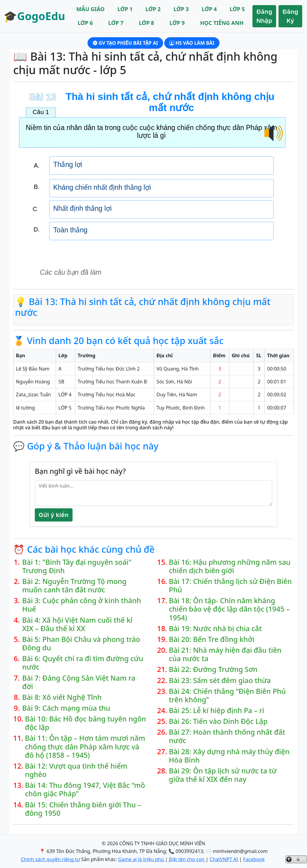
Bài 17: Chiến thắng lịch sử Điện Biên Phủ (230, 585)
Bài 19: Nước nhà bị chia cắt (215, 628)
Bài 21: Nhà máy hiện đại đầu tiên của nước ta (225, 654)
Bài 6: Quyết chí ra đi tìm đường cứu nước (83, 663)
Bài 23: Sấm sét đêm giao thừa (220, 680)
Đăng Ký (290, 16)
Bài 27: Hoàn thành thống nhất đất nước (227, 736)
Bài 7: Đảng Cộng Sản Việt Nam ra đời (79, 682)
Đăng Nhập (264, 16)
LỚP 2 (153, 9)
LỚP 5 (237, 9)
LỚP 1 (125, 9)
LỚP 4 (209, 9)
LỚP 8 (146, 23)
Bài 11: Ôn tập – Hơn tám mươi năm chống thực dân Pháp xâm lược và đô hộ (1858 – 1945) (85, 746)
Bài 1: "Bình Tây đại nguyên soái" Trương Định (77, 566)
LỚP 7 (116, 23)
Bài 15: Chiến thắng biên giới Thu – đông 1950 (83, 809)
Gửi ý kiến (54, 515)
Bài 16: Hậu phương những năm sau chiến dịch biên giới (230, 566)
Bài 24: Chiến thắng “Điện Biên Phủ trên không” (227, 695)
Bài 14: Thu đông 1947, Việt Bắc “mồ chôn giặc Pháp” (85, 789)
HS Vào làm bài (192, 43)
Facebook (254, 859)
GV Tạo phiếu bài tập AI (125, 43)
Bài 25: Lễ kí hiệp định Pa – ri (216, 710)
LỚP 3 (181, 9)
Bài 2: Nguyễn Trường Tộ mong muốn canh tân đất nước (74, 585)
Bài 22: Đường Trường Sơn (213, 669)
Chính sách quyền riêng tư (50, 859)
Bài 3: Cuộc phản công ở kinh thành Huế (82, 605)
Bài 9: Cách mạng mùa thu (66, 708)
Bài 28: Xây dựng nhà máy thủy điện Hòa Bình (229, 756)
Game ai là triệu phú (142, 859)
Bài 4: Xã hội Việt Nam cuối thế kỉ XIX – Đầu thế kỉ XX (77, 624)
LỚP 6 (85, 23)
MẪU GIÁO (91, 9)
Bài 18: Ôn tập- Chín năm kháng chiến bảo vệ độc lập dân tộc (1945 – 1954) (229, 609)
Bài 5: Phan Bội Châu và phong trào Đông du (81, 643)
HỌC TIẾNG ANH (222, 23)
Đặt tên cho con (187, 859)
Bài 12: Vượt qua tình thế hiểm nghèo (76, 770)
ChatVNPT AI (224, 859)
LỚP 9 (177, 23)
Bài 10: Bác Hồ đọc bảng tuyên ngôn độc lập (85, 723)
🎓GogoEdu (34, 16)
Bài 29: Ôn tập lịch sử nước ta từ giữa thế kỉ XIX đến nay (223, 775)
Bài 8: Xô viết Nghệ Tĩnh (62, 697)
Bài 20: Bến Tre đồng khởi (212, 639)
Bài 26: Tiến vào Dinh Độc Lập (218, 721)
